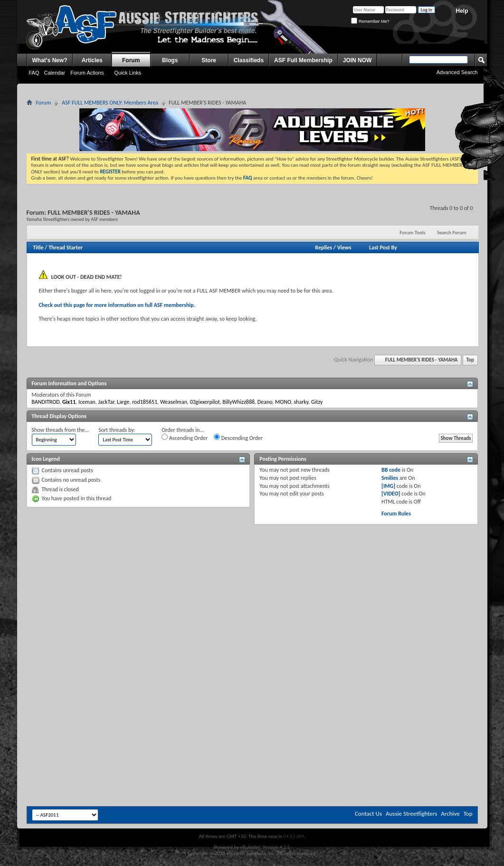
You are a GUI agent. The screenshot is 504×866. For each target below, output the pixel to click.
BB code (391, 470)
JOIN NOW (357, 60)
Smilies (390, 478)
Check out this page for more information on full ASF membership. (117, 305)
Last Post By (383, 247)
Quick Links (128, 73)
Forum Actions (87, 73)
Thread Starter (66, 247)
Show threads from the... (61, 430)
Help (462, 11)
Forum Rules (396, 514)
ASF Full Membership (303, 60)
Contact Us (368, 814)
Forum (131, 60)
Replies (323, 247)
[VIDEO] (391, 494)
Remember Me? (370, 21)
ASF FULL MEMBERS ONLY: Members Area (110, 103)
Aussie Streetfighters (411, 814)
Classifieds (249, 60)
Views (344, 247)
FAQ (34, 73)
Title (38, 247)
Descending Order (238, 438)
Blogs (170, 60)
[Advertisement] (164, 598)
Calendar (55, 73)
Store (209, 60)
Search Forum (452, 233)
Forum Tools (412, 233)
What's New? (50, 60)
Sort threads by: (117, 430)
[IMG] (388, 486)
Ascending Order (185, 438)
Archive (450, 814)
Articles (92, 60)
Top (470, 360)
